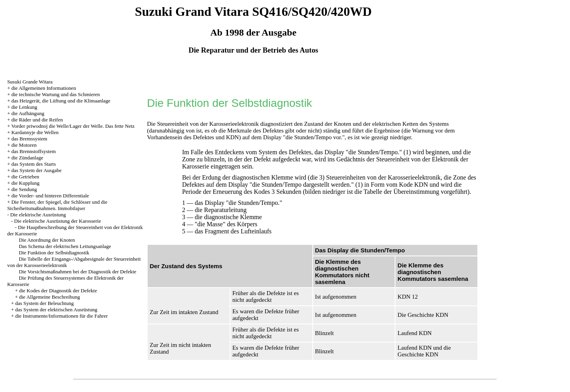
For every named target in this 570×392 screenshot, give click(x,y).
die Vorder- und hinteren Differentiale (50, 196)
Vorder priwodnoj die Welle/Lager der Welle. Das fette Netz (73, 126)
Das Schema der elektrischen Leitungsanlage (65, 246)
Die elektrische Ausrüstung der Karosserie (57, 221)
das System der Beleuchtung (44, 303)
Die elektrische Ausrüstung (38, 215)
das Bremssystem (29, 139)
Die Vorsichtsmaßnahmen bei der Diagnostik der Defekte (77, 272)
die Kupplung (26, 183)
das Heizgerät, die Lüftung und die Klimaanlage (61, 101)
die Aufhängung (28, 113)
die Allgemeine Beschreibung (49, 297)
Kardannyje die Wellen (35, 132)
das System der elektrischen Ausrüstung (56, 310)
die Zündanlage (28, 158)
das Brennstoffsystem (34, 151)
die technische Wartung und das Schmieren (56, 94)
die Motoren (24, 145)
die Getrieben (25, 177)
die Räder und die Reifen (37, 120)
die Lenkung (24, 107)
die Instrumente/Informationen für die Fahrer (61, 316)
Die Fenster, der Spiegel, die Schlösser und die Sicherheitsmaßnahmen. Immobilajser (57, 205)
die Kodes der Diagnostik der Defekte (58, 291)
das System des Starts (34, 164)
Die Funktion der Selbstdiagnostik (54, 253)
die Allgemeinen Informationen (44, 88)
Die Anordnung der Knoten (47, 240)
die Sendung (24, 189)
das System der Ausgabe (37, 170)
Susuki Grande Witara (30, 82)
